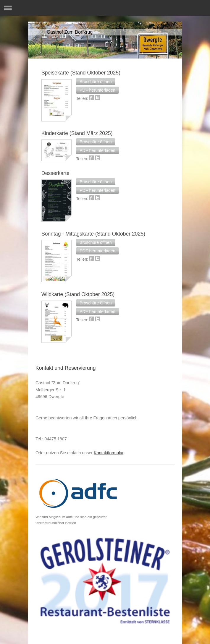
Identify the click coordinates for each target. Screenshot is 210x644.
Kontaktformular (109, 453)
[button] (96, 82)
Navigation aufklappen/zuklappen (105, 8)
